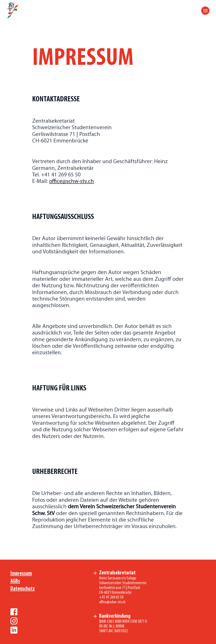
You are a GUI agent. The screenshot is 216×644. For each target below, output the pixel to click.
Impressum (21, 574)
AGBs (15, 581)
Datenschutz (23, 589)
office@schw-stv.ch (71, 181)
